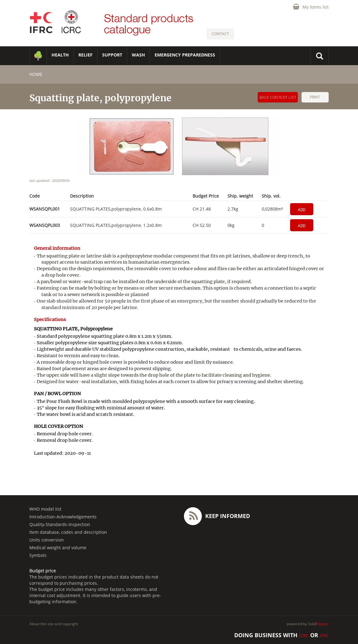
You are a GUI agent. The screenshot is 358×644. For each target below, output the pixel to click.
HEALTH (60, 55)
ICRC (304, 636)
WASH (138, 55)
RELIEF (85, 55)
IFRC (324, 636)
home (36, 74)
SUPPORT (112, 55)
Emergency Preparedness (185, 55)
